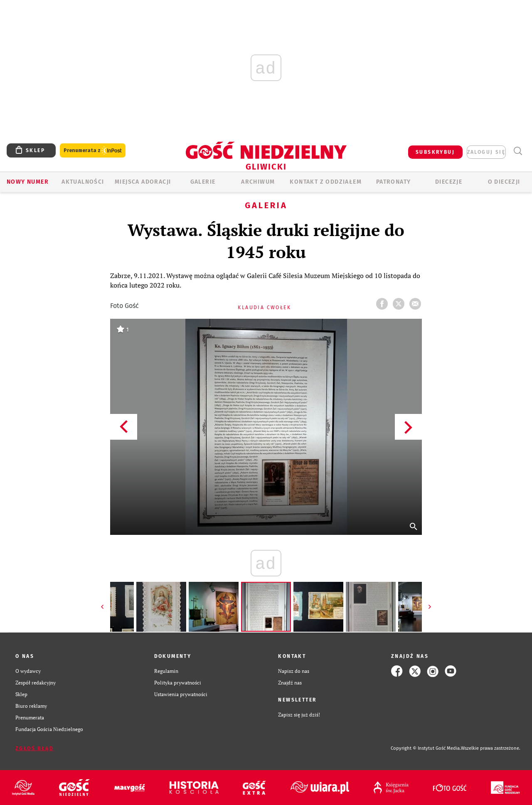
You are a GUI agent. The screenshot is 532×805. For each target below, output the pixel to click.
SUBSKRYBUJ (435, 152)
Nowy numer (28, 182)
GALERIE (203, 182)
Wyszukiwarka (518, 151)
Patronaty (394, 182)
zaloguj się (486, 152)
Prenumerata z (93, 151)
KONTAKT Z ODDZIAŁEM (326, 182)
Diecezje (449, 182)
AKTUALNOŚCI (83, 182)
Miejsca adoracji (143, 182)
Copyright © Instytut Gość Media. (426, 748)
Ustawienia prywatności (181, 694)
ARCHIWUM (258, 182)
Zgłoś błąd (34, 748)
